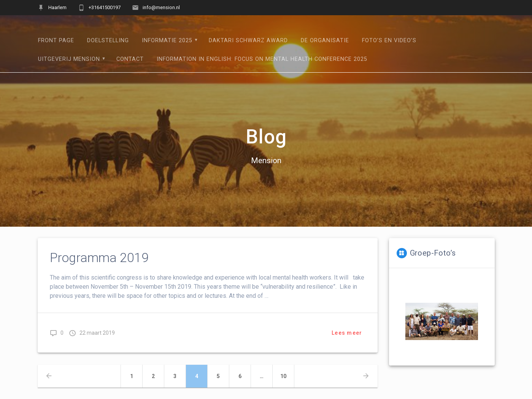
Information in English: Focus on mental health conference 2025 (262, 59)
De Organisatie (325, 41)
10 (287, 375)
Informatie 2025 (167, 41)
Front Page (56, 41)
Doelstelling (108, 41)
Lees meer (347, 333)
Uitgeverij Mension (69, 59)
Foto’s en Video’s (389, 41)
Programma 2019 (99, 258)
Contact (130, 59)
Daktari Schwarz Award (248, 41)
